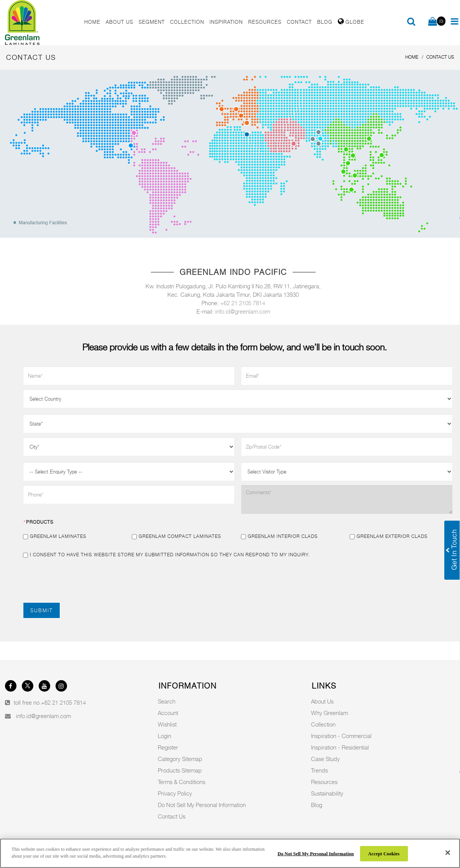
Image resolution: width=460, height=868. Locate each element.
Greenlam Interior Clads (279, 536)
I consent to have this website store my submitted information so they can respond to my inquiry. (166, 555)
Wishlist (167, 724)
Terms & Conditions (182, 782)
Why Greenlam (329, 713)
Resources (324, 782)
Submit (42, 610)
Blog (317, 805)
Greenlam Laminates (55, 536)
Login (165, 736)
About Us (322, 701)
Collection (323, 724)
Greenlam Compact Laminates (177, 536)
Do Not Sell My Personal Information (202, 805)
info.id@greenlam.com (243, 311)
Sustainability (327, 793)
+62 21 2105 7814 (243, 303)
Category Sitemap (180, 759)
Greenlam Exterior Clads (389, 536)
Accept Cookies (384, 853)
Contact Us (172, 816)
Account (168, 713)
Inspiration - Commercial (341, 736)
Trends (319, 770)
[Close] (448, 853)
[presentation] (81, 580)
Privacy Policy (175, 793)
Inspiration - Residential (340, 747)
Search (167, 701)
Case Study (325, 759)
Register (168, 747)
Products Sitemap (180, 770)
